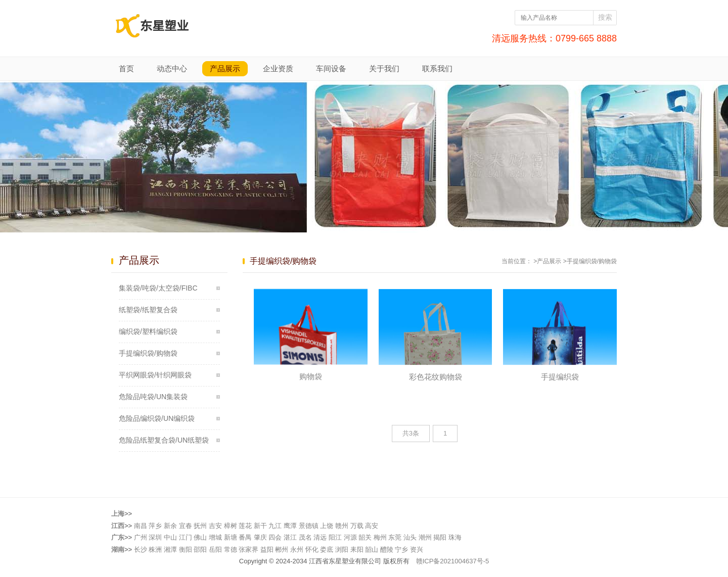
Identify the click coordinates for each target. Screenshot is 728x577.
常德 (231, 549)
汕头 (410, 537)
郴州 (282, 549)
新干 (260, 526)
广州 (141, 537)
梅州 (380, 537)
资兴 (417, 549)
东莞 (395, 537)
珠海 (455, 537)
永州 (297, 549)
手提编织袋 (560, 386)
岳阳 (215, 549)
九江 (275, 526)
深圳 (155, 537)
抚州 (200, 526)
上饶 (327, 526)
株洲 (155, 549)
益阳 (267, 549)
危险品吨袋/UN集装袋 (153, 397)
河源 (350, 537)
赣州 (342, 526)
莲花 (245, 526)
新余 (170, 526)
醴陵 (387, 549)
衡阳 (186, 549)
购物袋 (311, 385)
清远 (320, 537)
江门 (186, 537)
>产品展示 (547, 261)
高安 (372, 526)
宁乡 (401, 549)
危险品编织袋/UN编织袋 (157, 418)
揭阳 (440, 537)
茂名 (305, 537)
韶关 (365, 537)
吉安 (215, 526)
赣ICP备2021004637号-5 (453, 561)
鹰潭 (290, 526)
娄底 (327, 549)
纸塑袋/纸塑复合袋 (148, 310)
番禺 (245, 537)
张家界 (248, 549)
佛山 (200, 537)
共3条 (411, 433)
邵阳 (200, 549)
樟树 (231, 526)
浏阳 (342, 549)
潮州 (425, 537)
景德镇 (309, 526)
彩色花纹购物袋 (436, 386)
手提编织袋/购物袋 (148, 353)
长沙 (141, 549)
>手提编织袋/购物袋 (590, 261)
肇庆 (260, 537)
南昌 (141, 526)
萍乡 (155, 526)
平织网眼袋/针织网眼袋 (155, 375)
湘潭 (170, 549)
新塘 (231, 537)
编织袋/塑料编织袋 (148, 331)
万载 (357, 526)
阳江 (335, 537)
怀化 (312, 549)
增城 (215, 537)
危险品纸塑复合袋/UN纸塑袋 (164, 440)
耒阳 (357, 549)
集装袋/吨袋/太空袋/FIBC (158, 288)
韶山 (372, 549)
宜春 (186, 526)
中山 (170, 537)
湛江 (290, 537)
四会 (275, 537)
